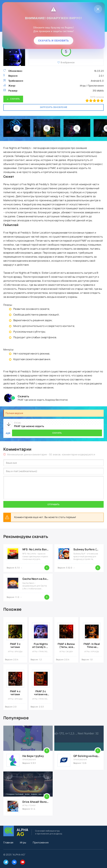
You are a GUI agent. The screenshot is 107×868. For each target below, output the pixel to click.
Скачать (15, 99)
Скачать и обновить (53, 40)
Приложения (41, 842)
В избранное (68, 62)
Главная (8, 842)
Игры (23, 842)
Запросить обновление (54, 107)
